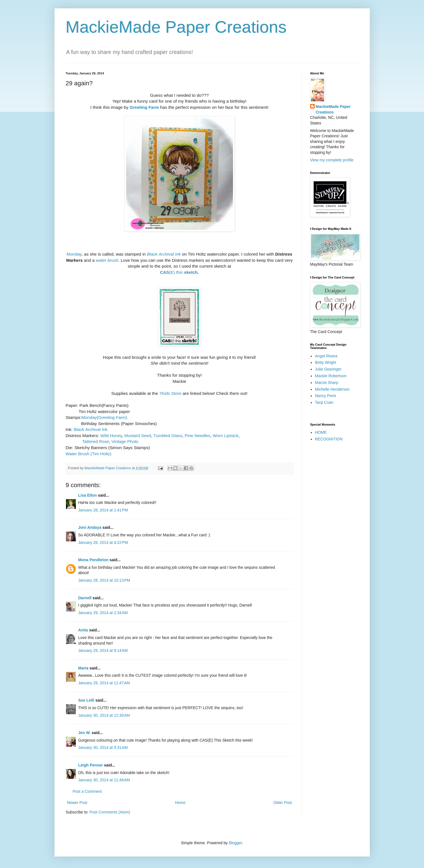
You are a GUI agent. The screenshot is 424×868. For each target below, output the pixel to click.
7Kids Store (170, 393)
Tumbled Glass (168, 436)
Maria (83, 668)
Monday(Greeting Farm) (104, 417)
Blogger (235, 843)
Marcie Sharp (327, 383)
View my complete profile (332, 160)
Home (180, 803)
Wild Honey (111, 436)
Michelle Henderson (332, 389)
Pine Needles (197, 436)
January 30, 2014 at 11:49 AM (104, 780)
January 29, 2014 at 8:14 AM (103, 650)
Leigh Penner (91, 765)
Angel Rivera (326, 356)
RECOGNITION (329, 439)
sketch (191, 272)
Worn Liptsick (225, 436)
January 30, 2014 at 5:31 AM (103, 747)
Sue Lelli (87, 700)
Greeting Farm (144, 107)
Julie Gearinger (328, 369)
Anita (83, 630)
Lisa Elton (88, 495)
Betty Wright (326, 362)
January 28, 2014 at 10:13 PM (104, 580)
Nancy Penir (326, 396)
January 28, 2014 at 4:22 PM (103, 542)
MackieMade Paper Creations (176, 27)
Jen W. (84, 733)
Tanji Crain (324, 402)
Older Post (282, 803)
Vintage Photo (125, 441)
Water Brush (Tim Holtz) (89, 454)
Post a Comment (87, 791)
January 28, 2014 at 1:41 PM (103, 510)
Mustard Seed (138, 436)
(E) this (172, 272)
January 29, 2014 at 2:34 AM (103, 613)
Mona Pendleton (93, 560)
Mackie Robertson (331, 376)
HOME (321, 432)
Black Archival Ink (164, 254)
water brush (107, 260)
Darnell (85, 598)
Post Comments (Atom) (110, 812)
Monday (74, 254)
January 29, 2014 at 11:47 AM (104, 683)
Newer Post (77, 803)
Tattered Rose (96, 441)
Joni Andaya (90, 527)
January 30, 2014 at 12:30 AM (104, 715)
